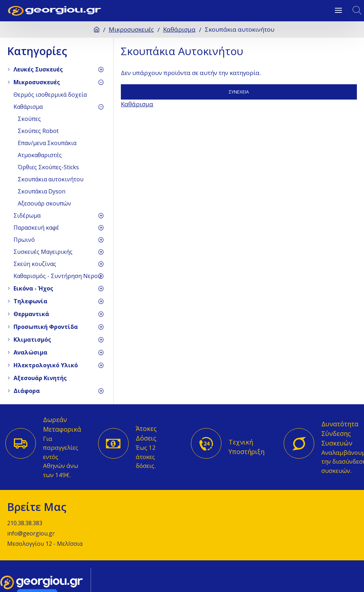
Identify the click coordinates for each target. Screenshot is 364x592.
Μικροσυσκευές (131, 29)
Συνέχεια (239, 92)
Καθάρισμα (179, 29)
